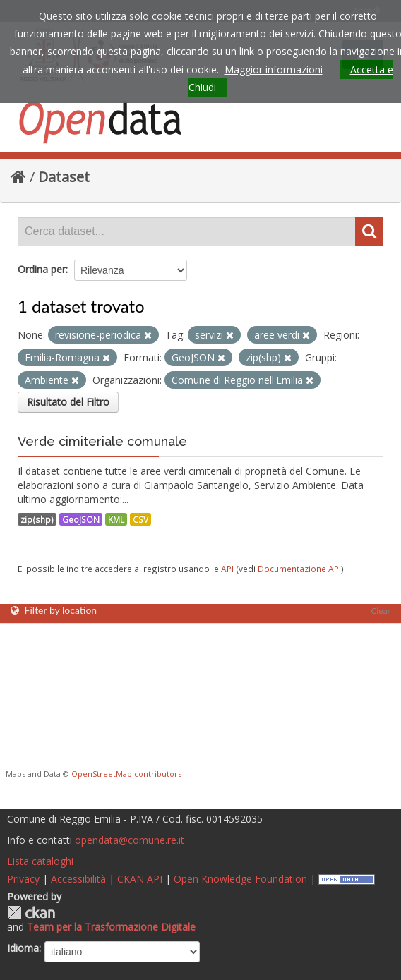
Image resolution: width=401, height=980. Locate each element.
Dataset (64, 177)
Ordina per (42, 269)
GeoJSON (81, 519)
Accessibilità (78, 879)
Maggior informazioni (274, 69)
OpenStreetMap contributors (126, 774)
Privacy (23, 879)
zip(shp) (37, 519)
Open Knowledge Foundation (240, 879)
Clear (381, 611)
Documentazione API (299, 569)
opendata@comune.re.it (130, 840)
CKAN (31, 913)
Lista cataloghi (40, 861)
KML (116, 519)
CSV (140, 519)
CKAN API (140, 879)
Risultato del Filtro (68, 402)
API (227, 569)
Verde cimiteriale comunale (102, 441)
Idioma (23, 948)
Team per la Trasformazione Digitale (111, 927)
